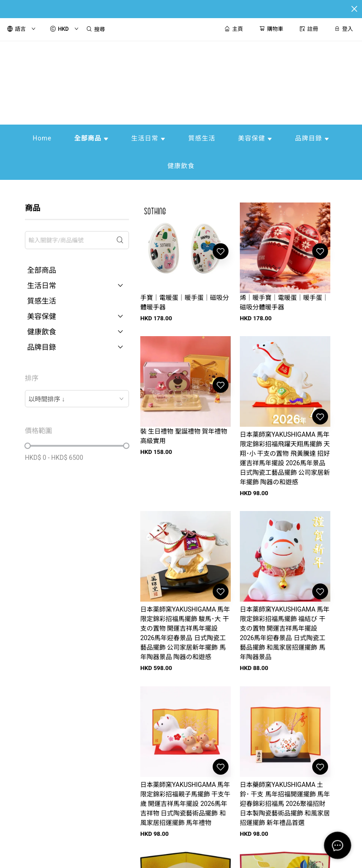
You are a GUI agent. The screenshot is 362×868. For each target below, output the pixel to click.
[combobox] (77, 399)
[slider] (28, 446)
